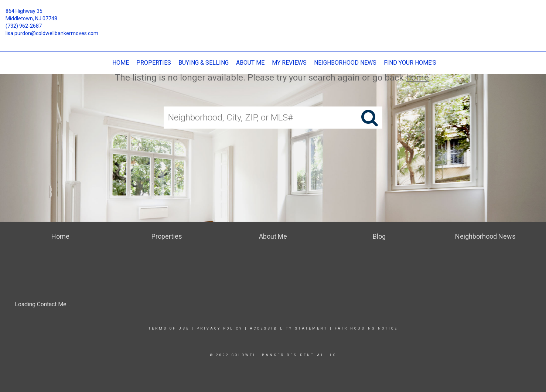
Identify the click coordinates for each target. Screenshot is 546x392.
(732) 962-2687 (24, 26)
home (417, 78)
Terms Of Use (169, 328)
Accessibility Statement (289, 328)
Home (121, 63)
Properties (154, 63)
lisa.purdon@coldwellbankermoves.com (52, 33)
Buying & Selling (204, 63)
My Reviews (289, 63)
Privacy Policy (220, 328)
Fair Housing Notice (366, 328)
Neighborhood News (345, 63)
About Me (250, 63)
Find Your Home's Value (419, 63)
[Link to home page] (273, 17)
